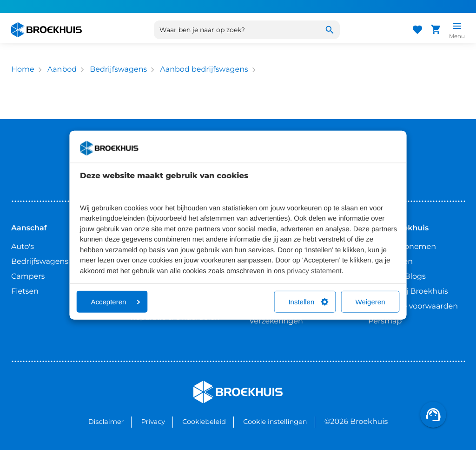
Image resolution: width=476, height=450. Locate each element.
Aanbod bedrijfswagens (204, 70)
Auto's (23, 247)
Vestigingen (390, 262)
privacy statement (314, 271)
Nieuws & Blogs (397, 277)
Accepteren (116, 302)
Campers (28, 277)
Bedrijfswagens (118, 70)
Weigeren (370, 302)
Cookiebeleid (204, 422)
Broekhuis (212, 385)
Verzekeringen (276, 321)
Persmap (385, 321)
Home (23, 70)
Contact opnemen (402, 247)
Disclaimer (106, 422)
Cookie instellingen (275, 422)
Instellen (308, 302)
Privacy (153, 422)
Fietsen (25, 292)
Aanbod (62, 70)
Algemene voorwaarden (413, 306)
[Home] (46, 30)
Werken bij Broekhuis (408, 292)
